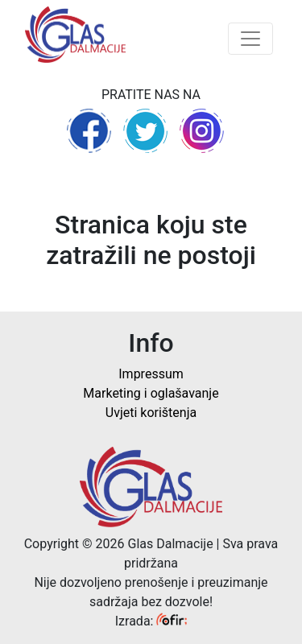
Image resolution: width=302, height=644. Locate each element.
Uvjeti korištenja (151, 413)
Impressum (151, 374)
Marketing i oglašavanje (151, 393)
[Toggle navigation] (250, 39)
